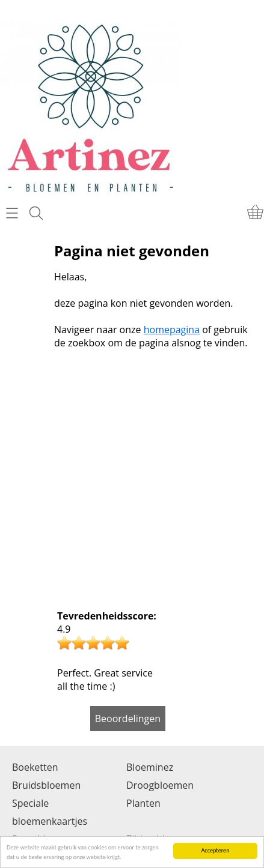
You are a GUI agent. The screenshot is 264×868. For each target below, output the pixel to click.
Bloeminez (150, 767)
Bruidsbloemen (46, 785)
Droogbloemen (160, 785)
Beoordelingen (128, 719)
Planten (143, 803)
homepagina (172, 330)
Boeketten (35, 767)
